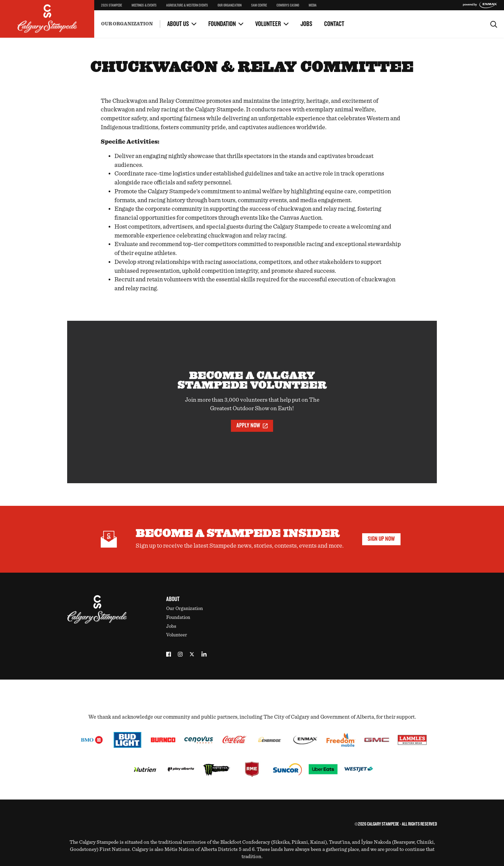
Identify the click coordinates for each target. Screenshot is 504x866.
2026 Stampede (112, 5)
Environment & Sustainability (132, 19)
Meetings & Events (144, 5)
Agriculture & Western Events (187, 5)
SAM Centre (259, 5)
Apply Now (252, 425)
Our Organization (230, 5)
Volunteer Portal (277, 17)
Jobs (306, 24)
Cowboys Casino (288, 5)
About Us (178, 24)
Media (313, 5)
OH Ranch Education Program (291, 11)
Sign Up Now (381, 539)
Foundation (222, 24)
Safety (108, 11)
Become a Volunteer (121, 17)
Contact (334, 24)
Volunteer (268, 24)
